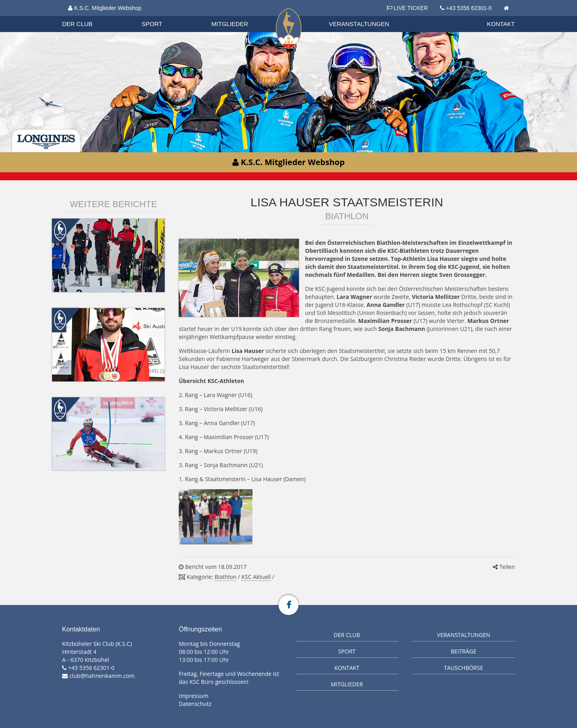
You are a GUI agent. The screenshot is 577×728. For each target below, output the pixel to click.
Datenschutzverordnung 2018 (107, 16)
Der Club (77, 24)
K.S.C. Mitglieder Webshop (105, 8)
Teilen (504, 567)
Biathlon (85, 16)
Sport (152, 24)
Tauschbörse (464, 668)
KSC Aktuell (256, 577)
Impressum (194, 696)
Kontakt (501, 24)
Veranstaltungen (359, 24)
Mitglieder (230, 24)
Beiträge (464, 651)
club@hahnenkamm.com (102, 676)
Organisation (85, 16)
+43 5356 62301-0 (469, 8)
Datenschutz (195, 704)
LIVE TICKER (407, 8)
